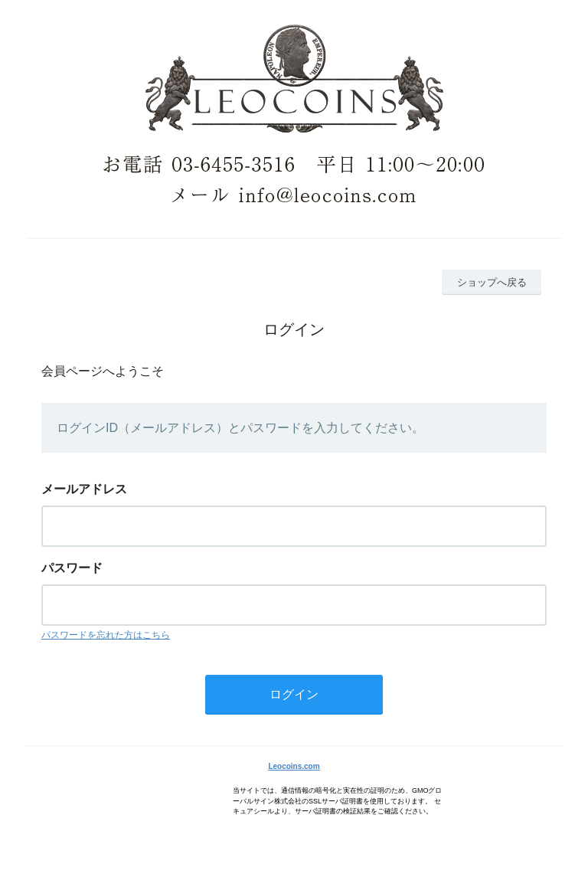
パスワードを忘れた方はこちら (106, 635)
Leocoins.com (294, 766)
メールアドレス (84, 489)
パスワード (72, 568)
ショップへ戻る (492, 282)
